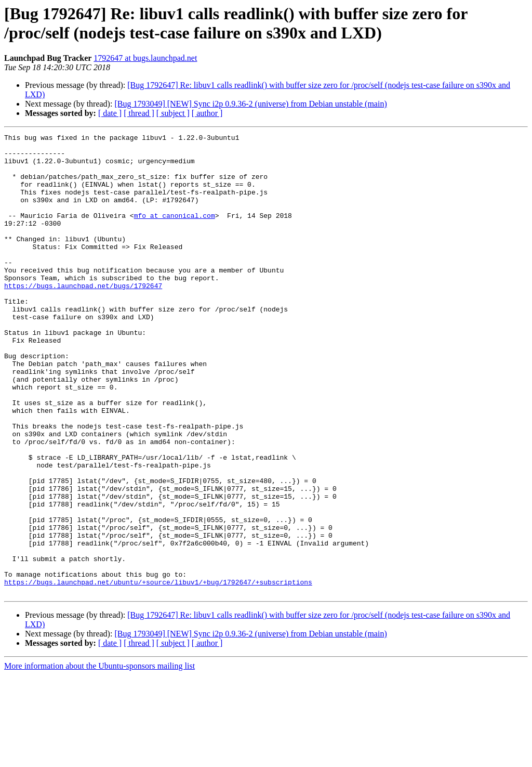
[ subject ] (173, 113)
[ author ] (207, 113)
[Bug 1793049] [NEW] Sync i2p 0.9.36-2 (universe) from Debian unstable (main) (250, 104)
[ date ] (110, 113)
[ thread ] (139, 113)
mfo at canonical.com (175, 232)
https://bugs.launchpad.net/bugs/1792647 (83, 317)
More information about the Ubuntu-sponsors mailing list (99, 758)
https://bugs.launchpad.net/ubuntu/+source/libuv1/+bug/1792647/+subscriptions (158, 672)
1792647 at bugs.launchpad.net (145, 58)
